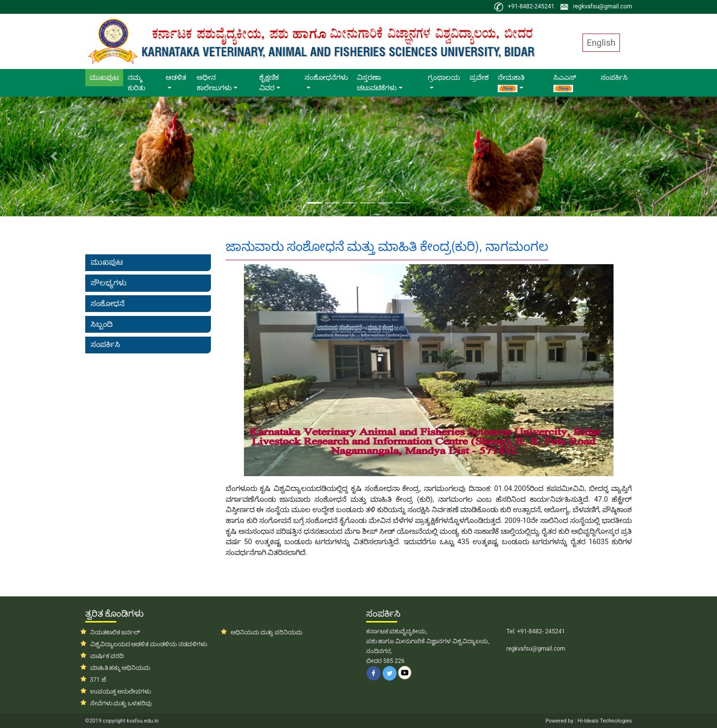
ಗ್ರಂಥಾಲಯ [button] (444, 77)
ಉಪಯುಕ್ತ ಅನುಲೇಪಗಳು (121, 692)
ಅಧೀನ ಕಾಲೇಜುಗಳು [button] (214, 83)
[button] (54, 156)
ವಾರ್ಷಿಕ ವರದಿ (107, 656)
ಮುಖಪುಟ (106, 77)
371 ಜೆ (98, 680)
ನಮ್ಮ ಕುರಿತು (137, 83)
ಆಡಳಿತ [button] (176, 77)
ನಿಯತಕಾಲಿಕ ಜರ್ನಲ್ (115, 632)
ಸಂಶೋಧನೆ (108, 304)
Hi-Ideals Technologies (604, 721)
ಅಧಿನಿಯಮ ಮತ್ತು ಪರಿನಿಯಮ (267, 632)
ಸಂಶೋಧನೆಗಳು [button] (326, 77)
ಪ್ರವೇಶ (479, 77)
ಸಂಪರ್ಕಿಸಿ (614, 77)
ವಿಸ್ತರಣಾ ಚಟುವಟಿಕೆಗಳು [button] (377, 83)
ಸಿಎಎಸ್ (565, 83)
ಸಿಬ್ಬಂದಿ (102, 324)
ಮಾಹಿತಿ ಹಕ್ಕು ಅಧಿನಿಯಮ (120, 668)
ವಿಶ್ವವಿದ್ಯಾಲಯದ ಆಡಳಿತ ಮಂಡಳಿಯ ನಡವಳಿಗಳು (149, 644)
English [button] (601, 43)
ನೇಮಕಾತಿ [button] (511, 83)
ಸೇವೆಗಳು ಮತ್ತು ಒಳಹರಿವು (121, 703)
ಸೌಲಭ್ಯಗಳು (109, 283)
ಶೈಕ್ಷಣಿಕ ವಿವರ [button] (269, 83)
